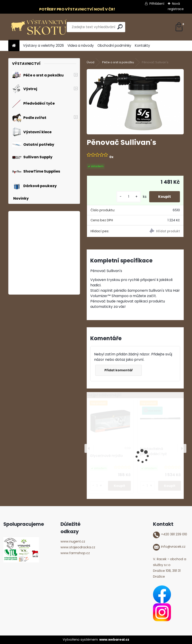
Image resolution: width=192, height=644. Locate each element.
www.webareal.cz (114, 640)
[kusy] (129, 197)
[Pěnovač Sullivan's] (135, 102)
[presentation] (89, 448)
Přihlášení (157, 4)
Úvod (91, 62)
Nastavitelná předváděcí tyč (153, 451)
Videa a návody (81, 45)
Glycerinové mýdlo (106, 456)
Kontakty (142, 45)
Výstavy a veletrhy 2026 (43, 45)
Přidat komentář (119, 370)
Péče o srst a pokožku (118, 62)
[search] (120, 27)
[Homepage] (14, 46)
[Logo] (39, 27)
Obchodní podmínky (114, 45)
